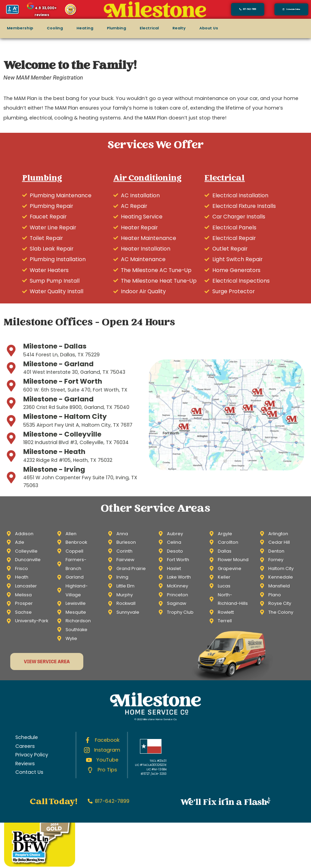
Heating (85, 28)
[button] (291, 9)
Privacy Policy (32, 755)
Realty (179, 28)
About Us (209, 28)
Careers (25, 746)
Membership (20, 28)
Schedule (27, 737)
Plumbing (116, 28)
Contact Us (29, 772)
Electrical (149, 28)
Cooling (55, 28)
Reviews (25, 764)
